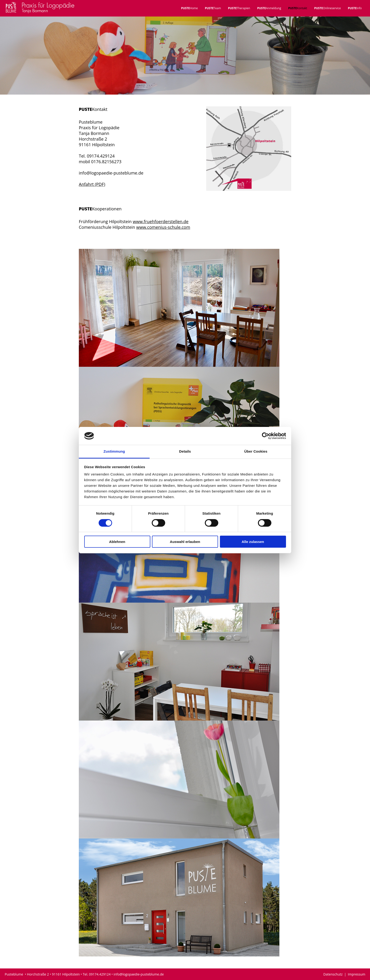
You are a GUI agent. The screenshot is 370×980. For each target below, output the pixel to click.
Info (355, 8)
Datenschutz (334, 974)
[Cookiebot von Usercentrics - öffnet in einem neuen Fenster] (265, 436)
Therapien (239, 8)
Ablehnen (117, 542)
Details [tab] (185, 451)
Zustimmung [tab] (114, 451)
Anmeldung (269, 8)
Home (189, 8)
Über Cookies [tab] (256, 451)
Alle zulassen (253, 542)
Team (213, 8)
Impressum (357, 974)
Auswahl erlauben (185, 542)
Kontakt (298, 8)
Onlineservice (328, 8)
